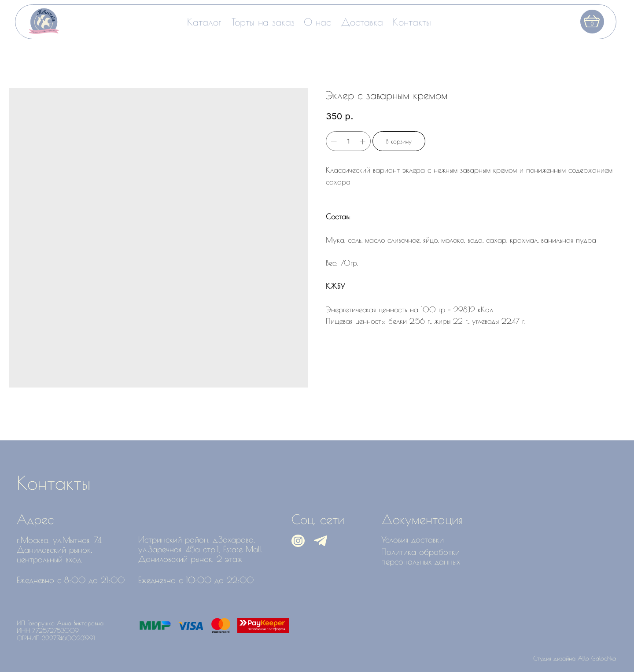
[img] (44, 21)
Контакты (412, 22)
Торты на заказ (263, 22)
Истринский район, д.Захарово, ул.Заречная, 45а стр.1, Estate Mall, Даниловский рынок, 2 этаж (201, 549)
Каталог (204, 22)
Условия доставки (413, 539)
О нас (317, 22)
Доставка (362, 22)
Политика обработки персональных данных (421, 557)
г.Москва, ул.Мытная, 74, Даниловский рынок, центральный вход (60, 550)
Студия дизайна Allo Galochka (575, 658)
